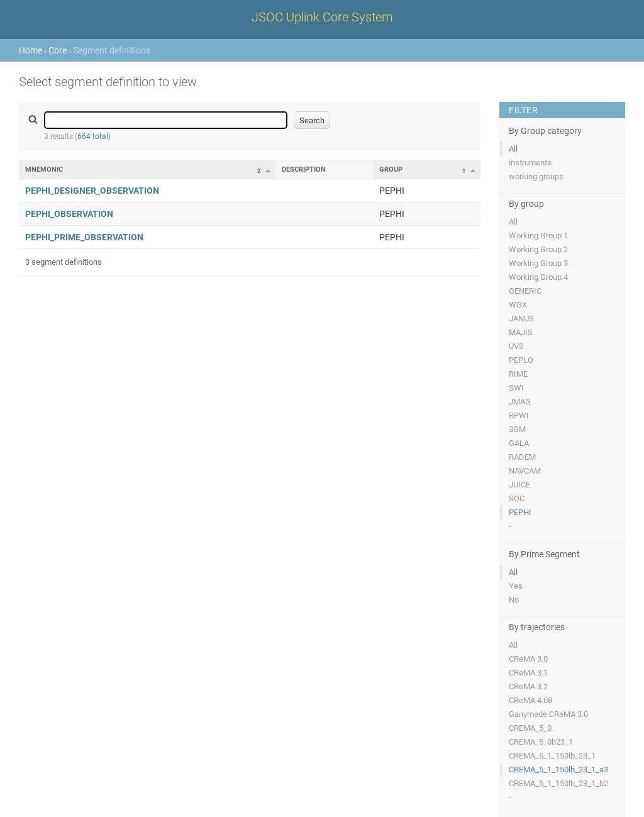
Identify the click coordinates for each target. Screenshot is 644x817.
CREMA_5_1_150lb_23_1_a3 (558, 770)
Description (304, 170)
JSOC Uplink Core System (322, 17)
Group (391, 170)
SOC (517, 498)
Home (31, 50)
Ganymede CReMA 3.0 (548, 714)
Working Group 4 (538, 277)
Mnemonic (44, 170)
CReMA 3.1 (528, 673)
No (514, 600)
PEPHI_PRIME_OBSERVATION (84, 237)
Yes (516, 586)
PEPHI (520, 512)
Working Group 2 (538, 249)
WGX (518, 305)
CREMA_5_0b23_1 (541, 742)
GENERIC (525, 291)
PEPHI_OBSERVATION (69, 214)
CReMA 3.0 (528, 659)
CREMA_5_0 (530, 728)
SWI (516, 388)
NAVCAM (525, 471)
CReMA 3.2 (528, 686)
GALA (519, 443)
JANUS (521, 319)
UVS (516, 346)
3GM (517, 429)
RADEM (522, 457)
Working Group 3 (538, 263)
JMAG (520, 402)
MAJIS (521, 332)
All (513, 149)
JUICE (519, 485)
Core (58, 50)
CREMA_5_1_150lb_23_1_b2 (558, 783)
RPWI (519, 415)
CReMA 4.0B (531, 700)
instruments (530, 163)
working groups (536, 176)
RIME (518, 374)
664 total (93, 136)
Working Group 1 (538, 236)
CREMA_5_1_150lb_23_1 (552, 756)
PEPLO (521, 360)
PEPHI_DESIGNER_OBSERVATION (92, 191)
